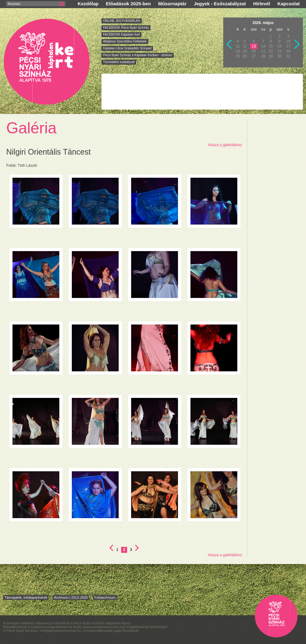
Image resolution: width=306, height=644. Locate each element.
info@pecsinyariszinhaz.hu (61, 631)
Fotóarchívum (105, 597)
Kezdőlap (88, 4)
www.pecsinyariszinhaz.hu (104, 627)
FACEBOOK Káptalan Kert (121, 35)
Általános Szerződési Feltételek (125, 41)
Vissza (230, 44)
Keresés (14, 4)
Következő (297, 44)
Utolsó (137, 548)
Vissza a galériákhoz (225, 145)
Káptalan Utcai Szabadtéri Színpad (127, 48)
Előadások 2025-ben (128, 4)
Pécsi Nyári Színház (47, 61)
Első (111, 548)
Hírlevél (262, 4)
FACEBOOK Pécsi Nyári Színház (126, 28)
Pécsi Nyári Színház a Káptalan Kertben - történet (138, 55)
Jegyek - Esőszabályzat (220, 4)
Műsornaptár (172, 4)
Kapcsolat (289, 4)
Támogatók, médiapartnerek (26, 597)
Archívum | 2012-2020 (71, 597)
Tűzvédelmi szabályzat (119, 62)
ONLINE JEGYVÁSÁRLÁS (122, 21)
